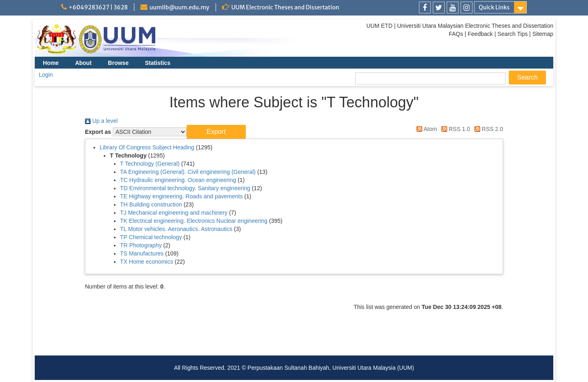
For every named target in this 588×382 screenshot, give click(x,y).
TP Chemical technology (151, 237)
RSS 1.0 (454, 129)
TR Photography (141, 245)
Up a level (101, 121)
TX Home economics (147, 262)
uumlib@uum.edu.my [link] (179, 7)
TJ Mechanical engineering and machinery (174, 213)
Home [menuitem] (51, 63)
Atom (425, 129)
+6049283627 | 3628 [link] (98, 7)
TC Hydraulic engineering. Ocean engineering (178, 180)
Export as (98, 132)
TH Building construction (151, 204)
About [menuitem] (83, 63)
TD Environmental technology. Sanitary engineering (185, 188)
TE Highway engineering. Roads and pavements (181, 196)
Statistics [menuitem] (158, 63)
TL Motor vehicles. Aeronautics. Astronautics (176, 229)
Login (46, 75)
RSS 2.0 (487, 129)
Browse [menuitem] (118, 63)
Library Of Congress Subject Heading (147, 147)
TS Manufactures (142, 253)
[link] (425, 8)
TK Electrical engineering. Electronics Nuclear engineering (194, 221)
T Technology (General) (150, 164)
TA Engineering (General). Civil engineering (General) (188, 172)
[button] (216, 132)
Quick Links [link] (494, 7)
